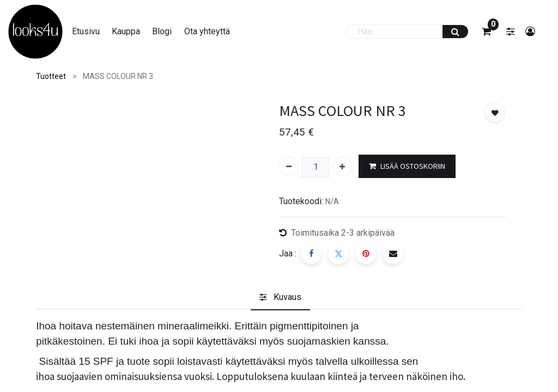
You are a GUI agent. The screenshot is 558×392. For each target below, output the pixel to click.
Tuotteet (51, 76)
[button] (495, 113)
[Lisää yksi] (342, 167)
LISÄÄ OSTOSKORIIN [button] (407, 166)
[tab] (280, 298)
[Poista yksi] (289, 167)
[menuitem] (91, 32)
